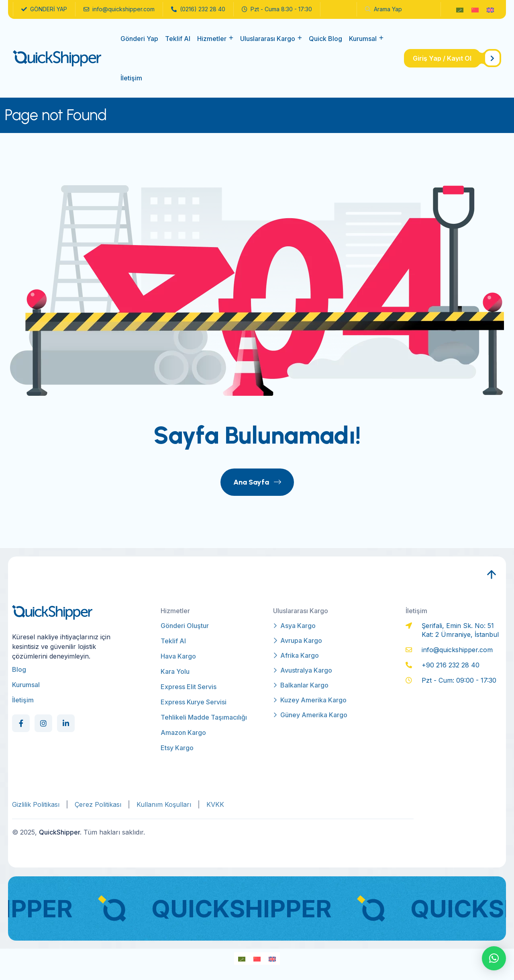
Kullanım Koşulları (164, 804)
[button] (494, 958)
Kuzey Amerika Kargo (310, 700)
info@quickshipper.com (457, 650)
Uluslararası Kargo (268, 39)
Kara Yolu (175, 671)
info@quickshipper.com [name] (119, 9)
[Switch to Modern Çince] (475, 9)
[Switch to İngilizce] (490, 9)
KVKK (215, 804)
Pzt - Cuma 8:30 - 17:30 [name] (277, 9)
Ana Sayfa (257, 482)
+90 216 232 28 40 (451, 665)
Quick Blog (325, 39)
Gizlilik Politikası (36, 804)
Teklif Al (178, 39)
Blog (19, 669)
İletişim (131, 78)
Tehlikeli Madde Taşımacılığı (204, 717)
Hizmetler (212, 39)
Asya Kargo (294, 626)
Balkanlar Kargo (301, 685)
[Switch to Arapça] (460, 9)
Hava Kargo (178, 656)
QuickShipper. (60, 832)
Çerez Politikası (98, 804)
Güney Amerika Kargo (310, 715)
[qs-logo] (57, 58)
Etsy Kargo (177, 748)
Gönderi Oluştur (185, 626)
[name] (453, 58)
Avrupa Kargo (298, 640)
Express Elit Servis (189, 687)
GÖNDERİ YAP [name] (44, 9)
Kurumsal (363, 39)
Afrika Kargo (296, 655)
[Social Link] (21, 723)
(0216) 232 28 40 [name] (198, 9)
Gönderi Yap (139, 39)
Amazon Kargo (183, 732)
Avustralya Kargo (303, 670)
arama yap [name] (383, 9)
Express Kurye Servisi (194, 702)
